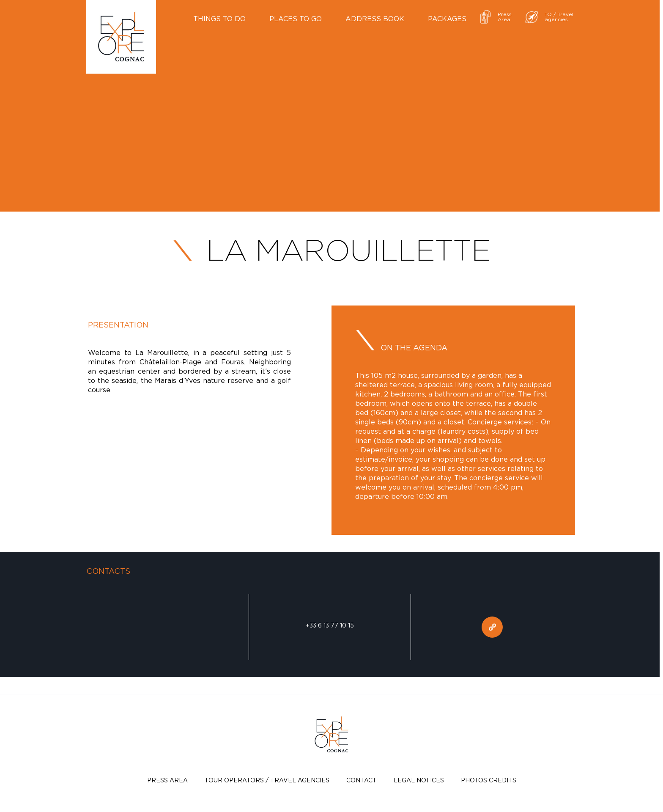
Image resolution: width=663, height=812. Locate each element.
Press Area (167, 780)
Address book (375, 19)
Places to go (296, 19)
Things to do (219, 19)
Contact (362, 780)
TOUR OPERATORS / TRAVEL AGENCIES (267, 780)
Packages (447, 19)
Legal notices (419, 780)
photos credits (489, 780)
